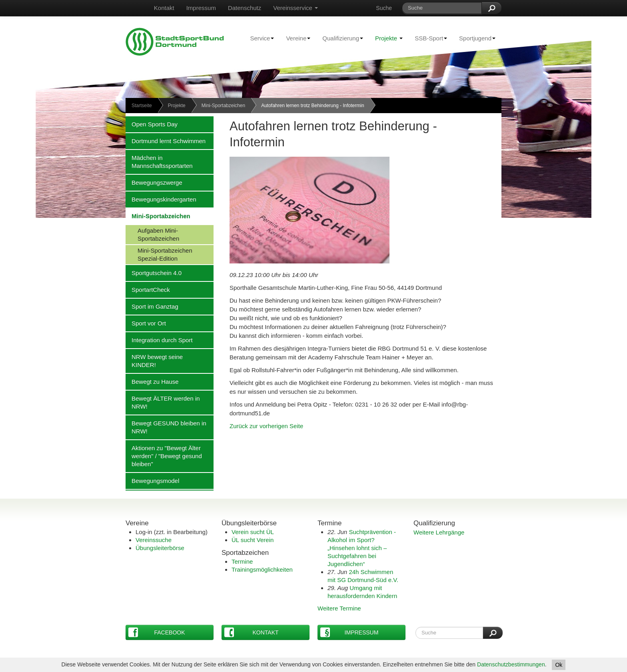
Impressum (201, 8)
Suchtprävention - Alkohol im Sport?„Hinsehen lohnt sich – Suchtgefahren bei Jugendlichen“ (362, 548)
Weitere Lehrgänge (439, 532)
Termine (242, 561)
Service (259, 38)
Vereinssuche (154, 540)
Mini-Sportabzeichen (223, 106)
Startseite (142, 106)
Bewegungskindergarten (161, 199)
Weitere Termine (339, 608)
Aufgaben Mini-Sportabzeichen (152, 234)
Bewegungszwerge (154, 182)
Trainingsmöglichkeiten (262, 569)
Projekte (389, 38)
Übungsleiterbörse (160, 548)
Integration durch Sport (159, 340)
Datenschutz (245, 8)
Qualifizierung (340, 38)
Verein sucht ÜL (253, 532)
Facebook (157, 632)
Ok (559, 665)
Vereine (295, 38)
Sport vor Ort (146, 323)
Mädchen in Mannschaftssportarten (159, 162)
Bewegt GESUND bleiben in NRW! (166, 427)
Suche (384, 8)
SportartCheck (148, 289)
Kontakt (164, 8)
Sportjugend (474, 38)
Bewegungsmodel (152, 481)
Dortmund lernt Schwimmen (166, 141)
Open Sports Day (152, 124)
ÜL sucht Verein (253, 540)
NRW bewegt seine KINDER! (154, 361)
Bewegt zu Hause (152, 381)
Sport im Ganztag (152, 306)
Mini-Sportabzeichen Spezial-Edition (159, 254)
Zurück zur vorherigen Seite (266, 426)
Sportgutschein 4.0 (154, 273)
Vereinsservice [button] (296, 8)
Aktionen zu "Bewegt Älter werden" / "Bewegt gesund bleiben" (164, 456)
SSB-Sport (428, 38)
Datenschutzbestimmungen (511, 664)
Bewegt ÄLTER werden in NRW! (163, 402)
